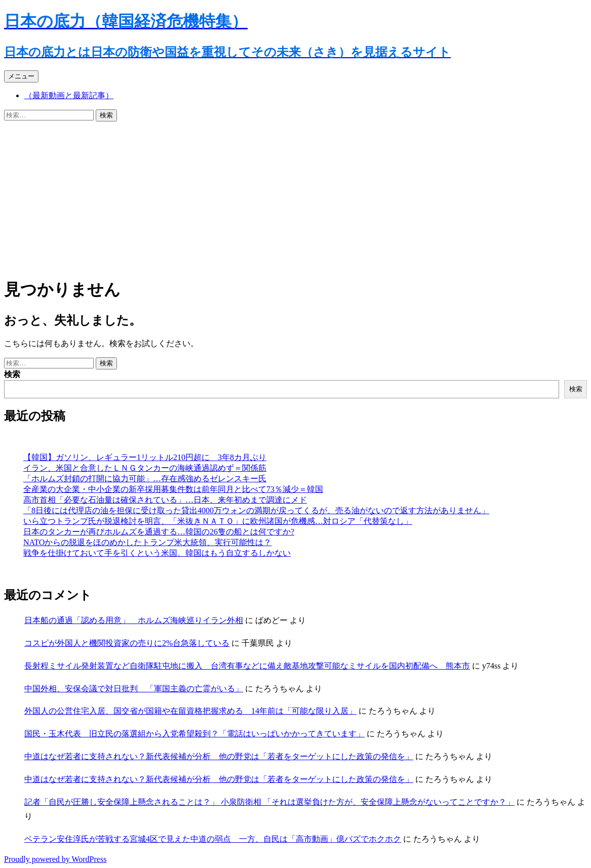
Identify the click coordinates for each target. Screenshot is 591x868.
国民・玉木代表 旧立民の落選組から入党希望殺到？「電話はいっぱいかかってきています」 (194, 734)
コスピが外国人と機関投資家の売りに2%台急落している (127, 643)
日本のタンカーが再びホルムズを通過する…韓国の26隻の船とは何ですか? (159, 532)
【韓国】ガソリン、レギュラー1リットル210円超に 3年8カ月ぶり (145, 457)
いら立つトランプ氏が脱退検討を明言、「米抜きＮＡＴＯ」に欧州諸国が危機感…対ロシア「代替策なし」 (218, 521)
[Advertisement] (295, 197)
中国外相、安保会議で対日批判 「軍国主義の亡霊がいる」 (134, 689)
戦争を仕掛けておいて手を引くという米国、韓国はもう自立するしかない (157, 553)
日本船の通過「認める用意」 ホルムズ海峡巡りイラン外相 (134, 620)
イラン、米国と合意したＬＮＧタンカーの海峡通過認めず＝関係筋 (145, 468)
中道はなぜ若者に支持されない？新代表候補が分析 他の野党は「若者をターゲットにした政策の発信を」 (219, 756)
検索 (12, 374)
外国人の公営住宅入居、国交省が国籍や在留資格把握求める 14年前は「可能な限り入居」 (190, 711)
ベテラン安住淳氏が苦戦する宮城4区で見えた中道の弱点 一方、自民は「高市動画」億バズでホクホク (213, 839)
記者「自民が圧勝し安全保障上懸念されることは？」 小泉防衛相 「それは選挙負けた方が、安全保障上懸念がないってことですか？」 (269, 802)
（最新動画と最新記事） (69, 95)
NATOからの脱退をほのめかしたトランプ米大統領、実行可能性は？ (147, 542)
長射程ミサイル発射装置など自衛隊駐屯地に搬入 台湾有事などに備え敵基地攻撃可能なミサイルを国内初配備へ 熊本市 (247, 666)
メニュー (21, 76)
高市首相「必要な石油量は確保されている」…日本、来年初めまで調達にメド (165, 500)
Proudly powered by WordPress (55, 859)
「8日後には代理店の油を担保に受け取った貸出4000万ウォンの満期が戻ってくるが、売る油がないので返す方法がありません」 (256, 510)
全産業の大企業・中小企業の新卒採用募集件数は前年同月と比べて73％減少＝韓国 (173, 489)
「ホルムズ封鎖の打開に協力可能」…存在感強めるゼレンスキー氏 (145, 479)
